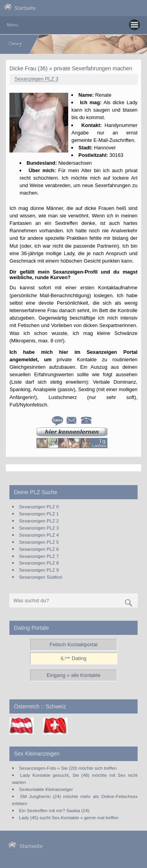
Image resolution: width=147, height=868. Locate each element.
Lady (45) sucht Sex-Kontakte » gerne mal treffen (69, 817)
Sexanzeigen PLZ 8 (39, 563)
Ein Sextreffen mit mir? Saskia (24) (54, 810)
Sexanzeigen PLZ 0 (39, 507)
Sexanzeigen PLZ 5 (39, 542)
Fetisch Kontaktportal (73, 645)
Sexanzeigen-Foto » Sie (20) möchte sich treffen (68, 768)
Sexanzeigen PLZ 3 (36, 79)
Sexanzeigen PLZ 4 (39, 535)
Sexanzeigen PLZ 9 (39, 570)
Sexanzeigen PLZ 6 (39, 549)
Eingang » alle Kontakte (73, 675)
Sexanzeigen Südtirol (41, 577)
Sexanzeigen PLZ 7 (39, 556)
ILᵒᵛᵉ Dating (73, 658)
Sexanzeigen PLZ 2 (39, 521)
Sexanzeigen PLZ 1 (39, 514)
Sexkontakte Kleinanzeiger (46, 789)
